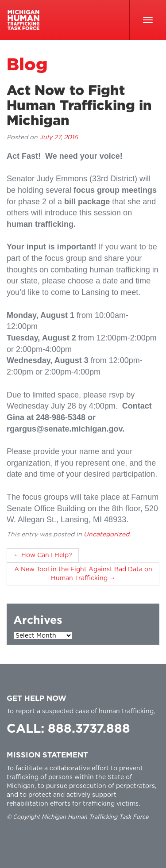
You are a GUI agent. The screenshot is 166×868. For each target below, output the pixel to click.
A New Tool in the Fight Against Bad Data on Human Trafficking (83, 574)
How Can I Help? (43, 555)
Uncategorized (106, 535)
